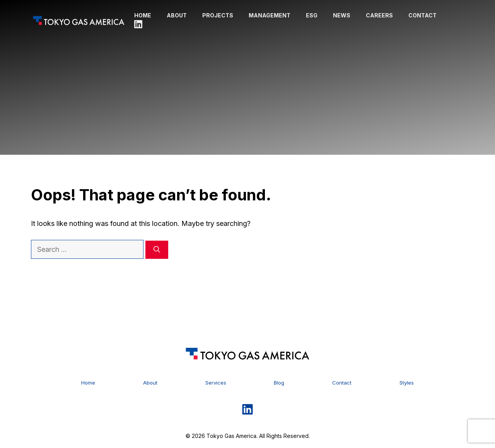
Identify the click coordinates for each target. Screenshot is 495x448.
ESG (312, 15)
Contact (422, 15)
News (342, 15)
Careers (379, 15)
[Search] (157, 250)
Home (143, 15)
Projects (218, 15)
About (177, 15)
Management (270, 15)
